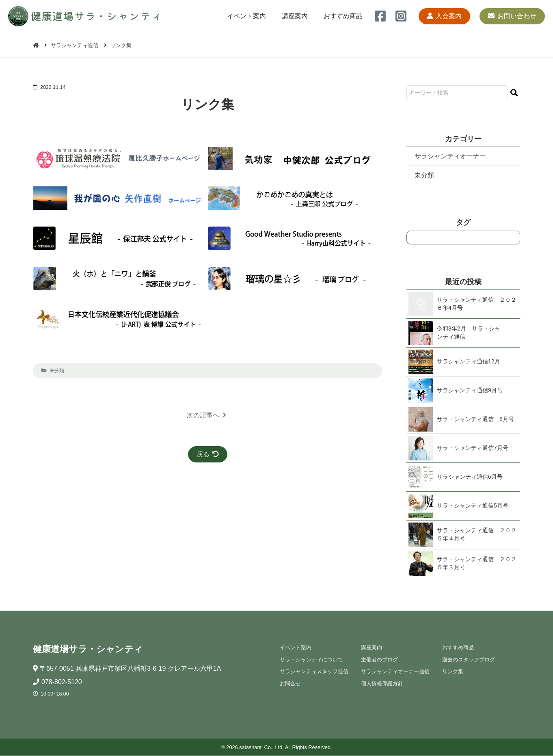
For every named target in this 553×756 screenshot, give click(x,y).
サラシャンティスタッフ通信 (314, 672)
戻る (208, 454)
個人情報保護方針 (382, 684)
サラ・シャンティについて (311, 660)
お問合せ (290, 684)
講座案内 (294, 16)
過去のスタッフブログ (468, 660)
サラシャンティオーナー (450, 156)
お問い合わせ (512, 16)
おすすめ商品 (343, 16)
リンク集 (452, 672)
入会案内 (444, 16)
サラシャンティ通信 (75, 45)
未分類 (57, 371)
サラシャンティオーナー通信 (395, 672)
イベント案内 (246, 16)
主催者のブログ (379, 660)
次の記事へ (206, 415)
